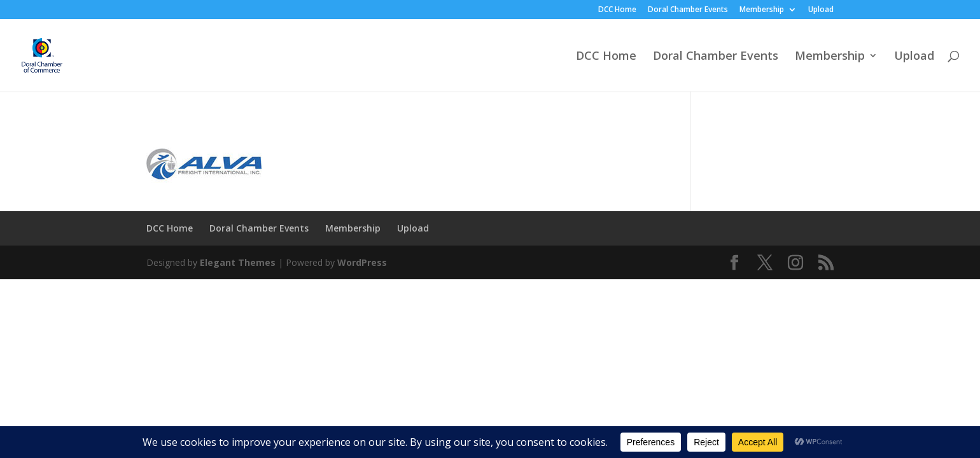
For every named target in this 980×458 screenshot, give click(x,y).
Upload (821, 10)
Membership (762, 10)
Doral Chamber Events (688, 10)
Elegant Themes (238, 262)
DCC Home (617, 10)
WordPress (362, 262)
